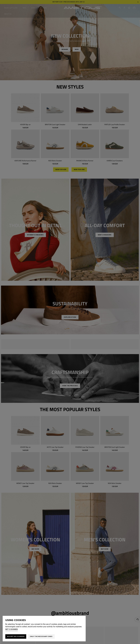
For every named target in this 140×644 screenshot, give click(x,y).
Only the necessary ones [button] (41, 636)
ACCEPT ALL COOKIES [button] (16, 636)
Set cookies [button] (12, 629)
